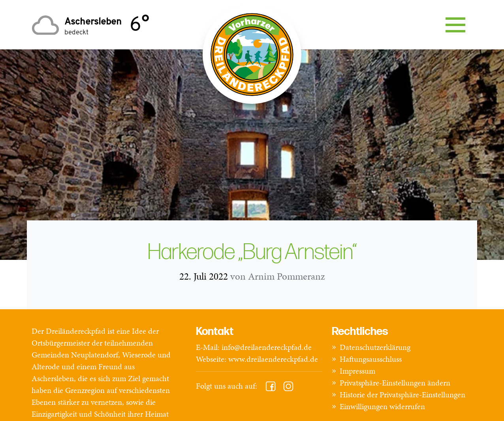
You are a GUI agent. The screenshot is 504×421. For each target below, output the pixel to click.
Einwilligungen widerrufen (382, 406)
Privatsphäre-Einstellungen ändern (395, 383)
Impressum (357, 371)
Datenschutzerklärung (375, 347)
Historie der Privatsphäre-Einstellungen (402, 395)
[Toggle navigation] (455, 25)
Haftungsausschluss (371, 359)
